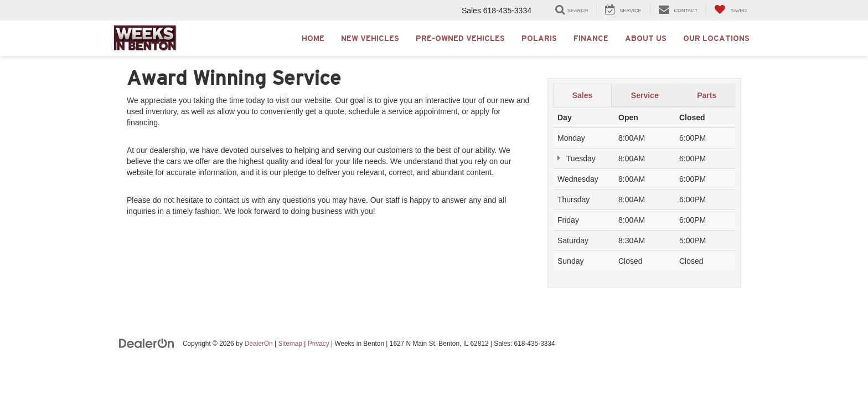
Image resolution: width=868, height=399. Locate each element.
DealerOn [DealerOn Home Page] (259, 344)
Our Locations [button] (716, 38)
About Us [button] (646, 38)
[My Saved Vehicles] (730, 10)
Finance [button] (591, 38)
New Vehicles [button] (370, 38)
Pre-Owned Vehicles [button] (460, 38)
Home (313, 38)
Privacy (319, 344)
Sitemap (290, 344)
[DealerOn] (147, 343)
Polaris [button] (539, 38)
